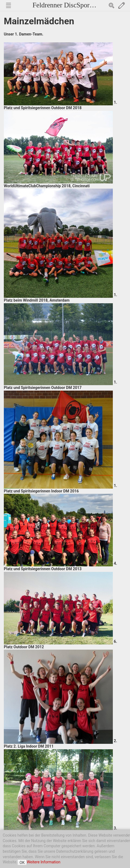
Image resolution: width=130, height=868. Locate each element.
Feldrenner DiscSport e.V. (68, 5)
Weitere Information (43, 862)
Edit (122, 5)
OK (22, 863)
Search (111, 5)
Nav (8, 5)
